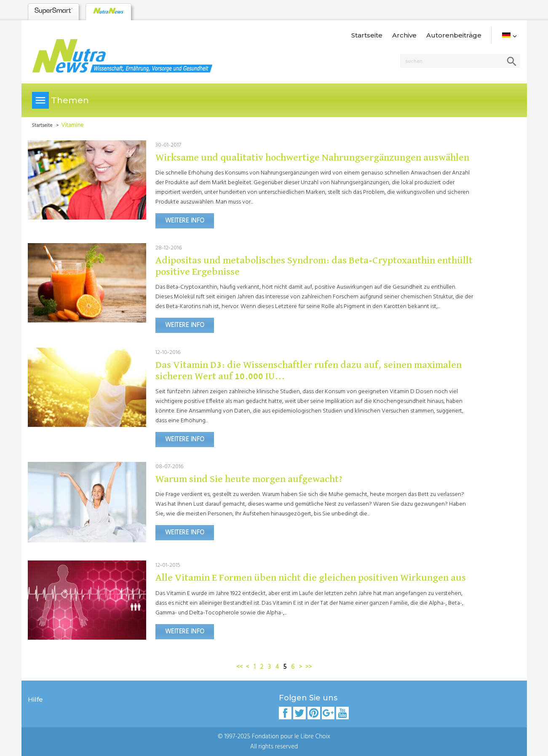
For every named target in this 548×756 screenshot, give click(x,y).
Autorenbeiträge (454, 35)
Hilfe (35, 699)
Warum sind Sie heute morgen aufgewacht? (249, 479)
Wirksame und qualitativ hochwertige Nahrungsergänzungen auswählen (312, 158)
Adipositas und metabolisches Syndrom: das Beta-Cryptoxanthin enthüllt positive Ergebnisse (314, 266)
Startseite (367, 35)
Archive (404, 35)
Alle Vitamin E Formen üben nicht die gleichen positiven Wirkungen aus (311, 578)
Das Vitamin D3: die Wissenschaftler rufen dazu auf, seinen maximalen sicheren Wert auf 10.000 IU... (309, 370)
